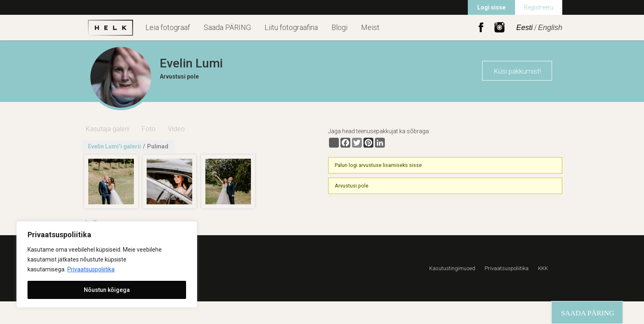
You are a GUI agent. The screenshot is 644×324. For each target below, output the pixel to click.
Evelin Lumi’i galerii (114, 146)
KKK (543, 268)
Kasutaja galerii (108, 129)
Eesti (524, 28)
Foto (149, 129)
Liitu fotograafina (291, 27)
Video (176, 129)
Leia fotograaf (168, 27)
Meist (370, 27)
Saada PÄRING (227, 27)
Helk (110, 28)
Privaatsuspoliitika (91, 269)
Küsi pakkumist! (517, 71)
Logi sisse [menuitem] (491, 7)
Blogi (339, 27)
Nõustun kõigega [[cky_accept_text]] (107, 290)
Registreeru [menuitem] (539, 7)
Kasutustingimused (452, 268)
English (550, 28)
